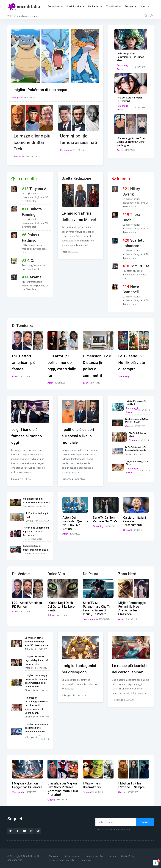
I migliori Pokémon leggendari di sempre (27, 785)
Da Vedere (54, 7)
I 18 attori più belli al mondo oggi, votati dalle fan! (61, 366)
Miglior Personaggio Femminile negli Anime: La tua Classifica (132, 609)
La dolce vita (74, 7)
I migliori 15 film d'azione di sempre (131, 785)
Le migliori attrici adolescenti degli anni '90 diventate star (37, 642)
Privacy (115, 856)
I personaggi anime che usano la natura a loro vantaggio (130, 142)
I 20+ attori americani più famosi (26, 363)
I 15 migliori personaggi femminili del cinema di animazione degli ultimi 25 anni (36, 705)
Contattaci (87, 860)
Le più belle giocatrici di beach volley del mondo (135, 447)
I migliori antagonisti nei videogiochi (76, 672)
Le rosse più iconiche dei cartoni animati (127, 672)
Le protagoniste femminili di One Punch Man (130, 57)
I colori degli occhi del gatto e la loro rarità (61, 607)
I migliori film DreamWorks (92, 785)
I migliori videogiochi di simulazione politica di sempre (36, 728)
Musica (129, 7)
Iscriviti (145, 822)
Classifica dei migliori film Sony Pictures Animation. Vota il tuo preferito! (63, 789)
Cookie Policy (131, 856)
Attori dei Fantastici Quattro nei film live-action (75, 523)
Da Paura (93, 7)
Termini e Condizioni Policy (63, 860)
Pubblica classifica (97, 856)
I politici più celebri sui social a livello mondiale (80, 436)
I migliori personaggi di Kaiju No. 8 (137, 402)
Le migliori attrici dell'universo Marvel (78, 220)
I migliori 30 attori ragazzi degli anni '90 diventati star (36, 660)
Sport (143, 7)
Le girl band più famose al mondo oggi (29, 436)
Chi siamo (54, 856)
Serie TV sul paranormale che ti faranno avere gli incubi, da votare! (96, 609)
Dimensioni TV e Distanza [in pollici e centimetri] (97, 366)
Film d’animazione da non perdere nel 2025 (136, 420)
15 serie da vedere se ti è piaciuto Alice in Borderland (36, 532)
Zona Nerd (112, 7)
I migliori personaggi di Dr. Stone (136, 461)
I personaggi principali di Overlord (131, 99)
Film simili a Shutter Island (137, 433)
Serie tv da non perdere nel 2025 (105, 519)
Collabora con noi (73, 856)
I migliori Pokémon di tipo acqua (43, 90)
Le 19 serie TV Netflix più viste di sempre (133, 363)
